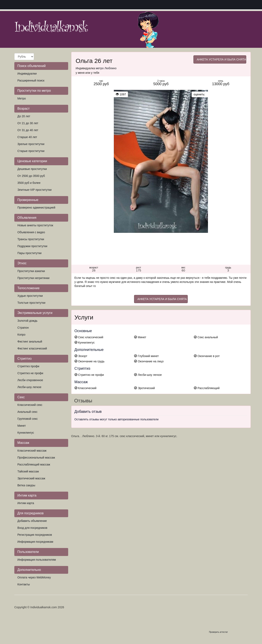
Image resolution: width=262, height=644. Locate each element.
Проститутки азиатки (31, 271)
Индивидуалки (27, 74)
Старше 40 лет (27, 137)
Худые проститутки (30, 296)
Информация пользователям (37, 560)
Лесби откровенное (30, 380)
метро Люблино (106, 68)
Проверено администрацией (36, 208)
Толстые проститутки (31, 303)
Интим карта (26, 503)
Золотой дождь (27, 321)
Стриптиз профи (28, 366)
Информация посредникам (35, 542)
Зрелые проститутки (31, 144)
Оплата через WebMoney (34, 577)
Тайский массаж (28, 471)
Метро (22, 98)
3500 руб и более (29, 183)
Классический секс (30, 405)
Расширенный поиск (31, 80)
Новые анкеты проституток (35, 225)
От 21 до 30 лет (28, 123)
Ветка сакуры (26, 485)
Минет (22, 426)
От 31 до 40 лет (28, 130)
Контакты (24, 584)
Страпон (23, 328)
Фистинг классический (32, 348)
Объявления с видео (31, 232)
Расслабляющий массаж (34, 464)
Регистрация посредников (35, 535)
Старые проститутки (31, 151)
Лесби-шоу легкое (29, 387)
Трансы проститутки (31, 239)
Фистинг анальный (30, 342)
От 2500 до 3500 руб (31, 176)
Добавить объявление (32, 521)
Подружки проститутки (32, 246)
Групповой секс (28, 419)
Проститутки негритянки (33, 278)
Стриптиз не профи (30, 373)
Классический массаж (32, 451)
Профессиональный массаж (36, 458)
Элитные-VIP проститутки (34, 190)
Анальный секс (27, 412)
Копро (21, 335)
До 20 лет (24, 116)
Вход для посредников (32, 528)
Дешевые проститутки (32, 169)
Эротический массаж (31, 478)
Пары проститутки (29, 253)
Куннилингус (26, 433)
